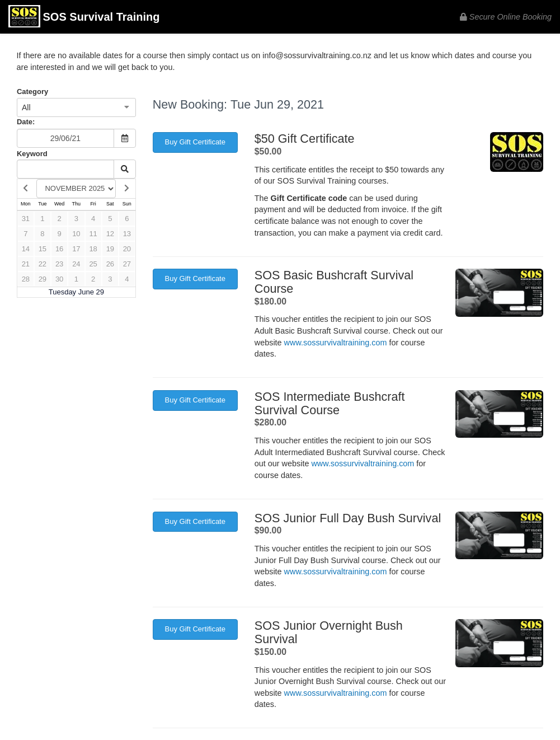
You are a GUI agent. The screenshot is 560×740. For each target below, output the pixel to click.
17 (76, 249)
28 (26, 279)
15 (43, 249)
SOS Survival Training (84, 18)
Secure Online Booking (506, 17)
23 (59, 264)
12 (110, 234)
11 (93, 234)
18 (93, 249)
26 (110, 264)
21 (26, 264)
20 (127, 249)
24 (76, 264)
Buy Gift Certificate (195, 142)
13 (127, 234)
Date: (26, 122)
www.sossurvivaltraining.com (336, 343)
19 (110, 249)
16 (59, 249)
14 (26, 249)
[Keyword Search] (65, 169)
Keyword (32, 154)
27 (127, 264)
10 (76, 234)
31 (26, 219)
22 (43, 264)
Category (32, 92)
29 (43, 279)
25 (93, 264)
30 (59, 279)
